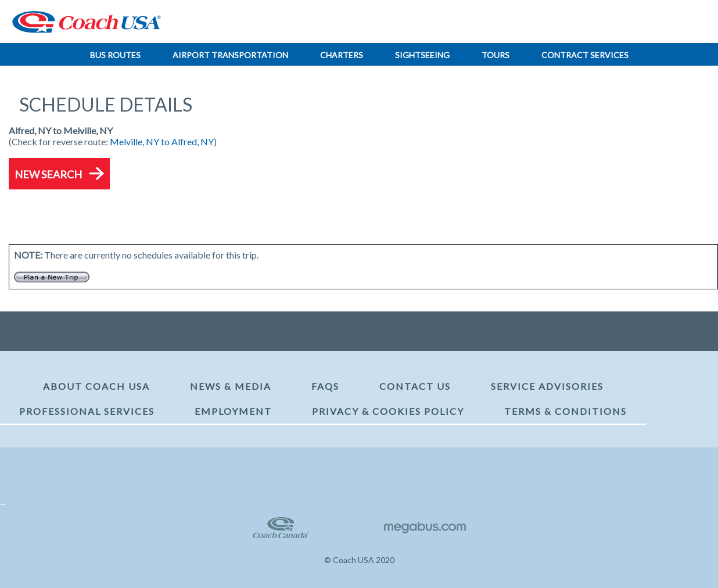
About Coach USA (96, 386)
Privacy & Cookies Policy (388, 411)
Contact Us (415, 386)
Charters (342, 55)
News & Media (231, 386)
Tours (496, 55)
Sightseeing (422, 55)
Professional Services (87, 411)
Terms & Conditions (566, 411)
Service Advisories (547, 386)
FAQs (325, 386)
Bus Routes (115, 55)
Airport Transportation (230, 55)
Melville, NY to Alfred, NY (162, 141)
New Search (48, 174)
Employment (233, 411)
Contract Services (585, 55)
